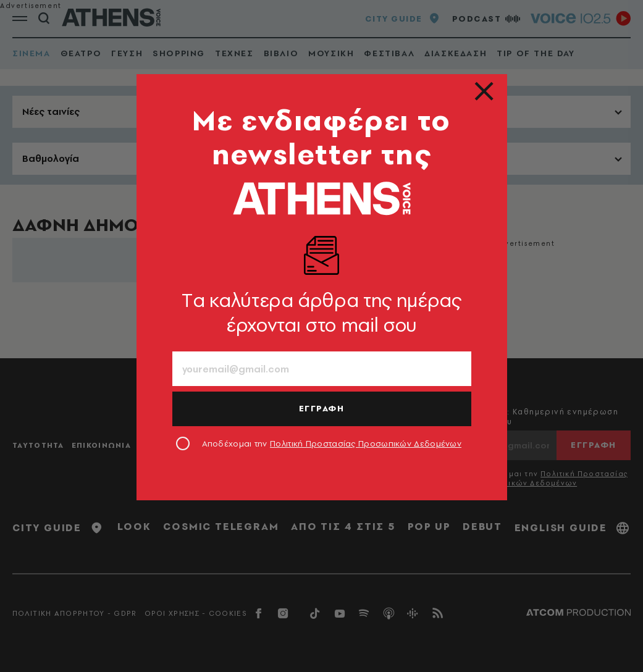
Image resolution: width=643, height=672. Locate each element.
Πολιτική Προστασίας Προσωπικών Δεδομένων (366, 443)
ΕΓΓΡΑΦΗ (322, 408)
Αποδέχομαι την (332, 443)
